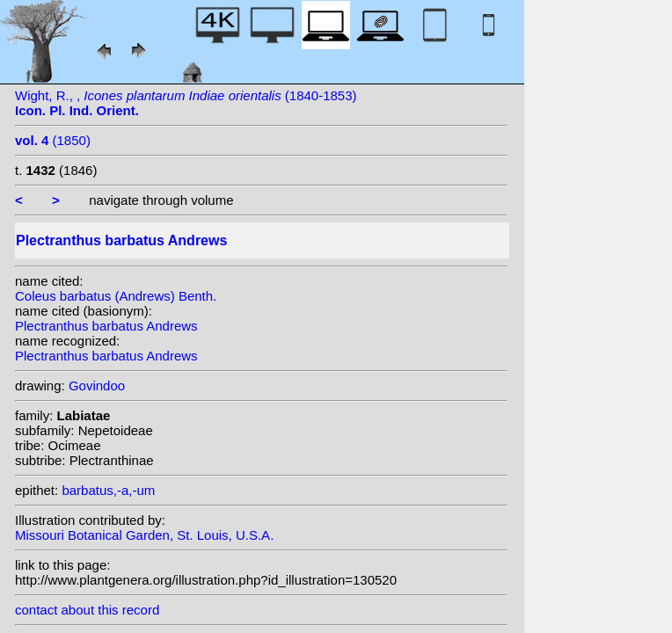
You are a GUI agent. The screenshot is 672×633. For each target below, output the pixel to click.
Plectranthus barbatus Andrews (106, 326)
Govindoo (97, 386)
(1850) (53, 140)
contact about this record (87, 610)
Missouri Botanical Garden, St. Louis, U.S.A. (144, 535)
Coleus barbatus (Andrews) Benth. (116, 296)
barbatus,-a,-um (108, 490)
